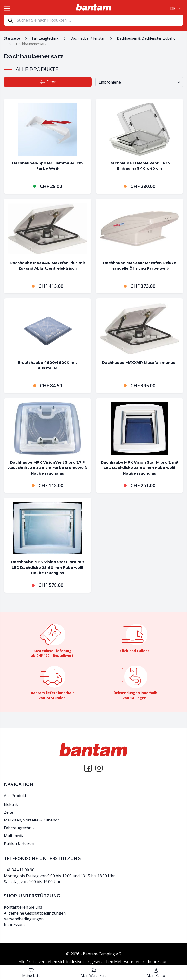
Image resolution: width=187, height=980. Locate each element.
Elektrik (11, 804)
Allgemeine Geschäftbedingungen (35, 913)
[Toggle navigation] (7, 9)
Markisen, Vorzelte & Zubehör (32, 820)
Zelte (9, 812)
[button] (175, 9)
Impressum (14, 925)
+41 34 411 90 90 (19, 870)
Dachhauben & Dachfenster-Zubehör (147, 38)
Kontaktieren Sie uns (23, 907)
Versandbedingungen (24, 919)
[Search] (100, 20)
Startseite (12, 38)
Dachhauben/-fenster (88, 38)
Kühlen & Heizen (19, 843)
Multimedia (14, 836)
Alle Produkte (16, 796)
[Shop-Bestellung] (139, 82)
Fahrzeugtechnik (45, 38)
